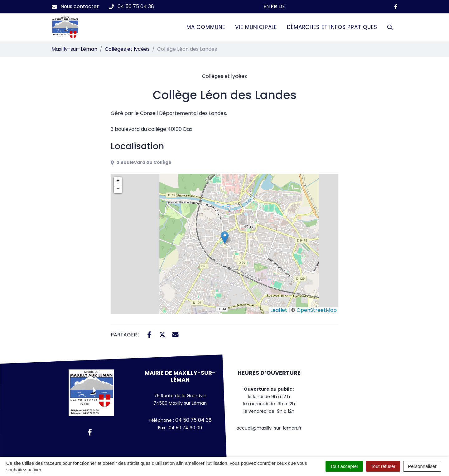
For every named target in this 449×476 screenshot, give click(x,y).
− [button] (118, 189)
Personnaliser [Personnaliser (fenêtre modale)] (422, 466)
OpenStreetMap (317, 310)
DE (282, 6)
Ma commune (206, 27)
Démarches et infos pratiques (332, 27)
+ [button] (118, 181)
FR (274, 6)
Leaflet (279, 310)
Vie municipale (256, 27)
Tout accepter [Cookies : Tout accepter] (344, 466)
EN (267, 6)
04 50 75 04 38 (193, 420)
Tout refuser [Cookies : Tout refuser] (383, 466)
